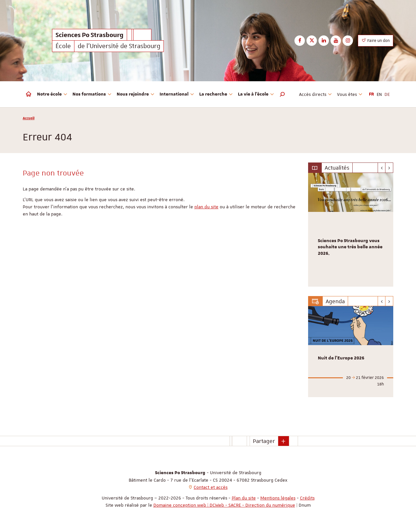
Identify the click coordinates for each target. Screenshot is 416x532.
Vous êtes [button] (350, 94)
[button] (282, 94)
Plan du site (244, 498)
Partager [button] (264, 441)
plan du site (206, 207)
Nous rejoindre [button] (136, 94)
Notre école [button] (52, 94)
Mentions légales (278, 498)
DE (387, 94)
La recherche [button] (216, 94)
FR (371, 94)
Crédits (307, 498)
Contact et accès (211, 487)
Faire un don (376, 40)
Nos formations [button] (92, 94)
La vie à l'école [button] (256, 94)
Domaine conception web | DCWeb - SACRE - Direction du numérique (224, 505)
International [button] (177, 94)
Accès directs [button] (315, 94)
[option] (351, 230)
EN (379, 94)
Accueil (29, 118)
